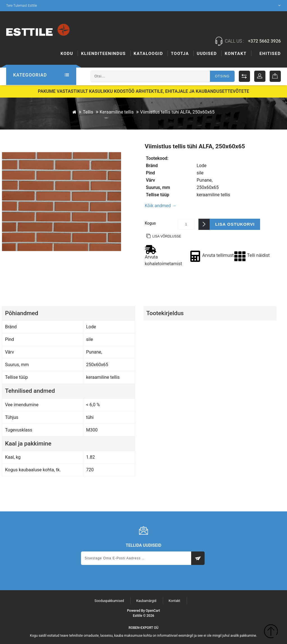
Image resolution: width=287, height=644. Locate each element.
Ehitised (182, 54)
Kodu (67, 54)
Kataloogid (148, 54)
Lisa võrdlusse (167, 236)
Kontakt (270, 54)
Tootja (209, 54)
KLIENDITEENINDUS (103, 54)
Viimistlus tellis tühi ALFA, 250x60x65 (177, 112)
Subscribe (198, 558)
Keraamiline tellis (117, 112)
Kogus (150, 223)
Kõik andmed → (161, 205)
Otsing (222, 76)
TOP (271, 632)
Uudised (236, 54)
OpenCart (153, 610)
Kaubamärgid (146, 601)
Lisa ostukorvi (235, 224)
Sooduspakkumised (109, 601)
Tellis (88, 112)
